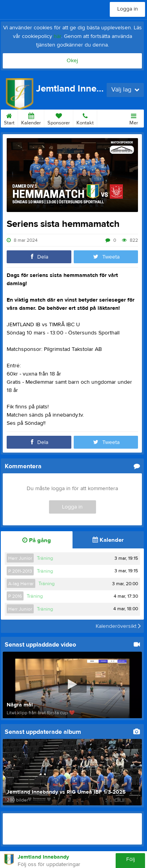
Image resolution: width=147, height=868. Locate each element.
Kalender (31, 118)
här (57, 36)
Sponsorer (59, 118)
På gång (37, 540)
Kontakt (85, 118)
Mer (134, 118)
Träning (45, 558)
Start (9, 118)
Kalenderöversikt (118, 626)
